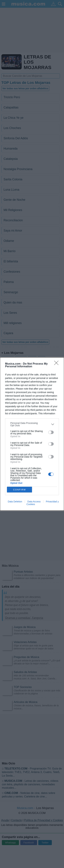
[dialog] (32, 434)
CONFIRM (20, 489)
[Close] (57, 364)
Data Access (34, 502)
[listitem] (32, 424)
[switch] (51, 432)
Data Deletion (15, 502)
